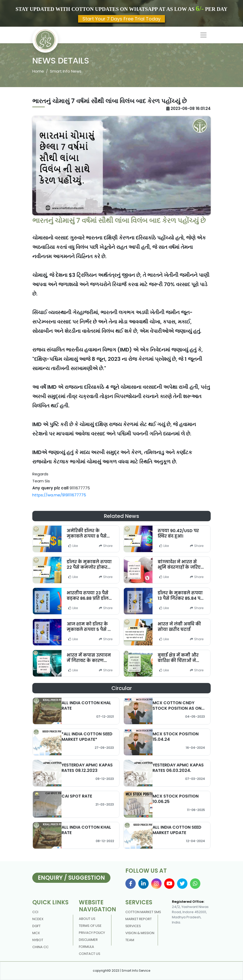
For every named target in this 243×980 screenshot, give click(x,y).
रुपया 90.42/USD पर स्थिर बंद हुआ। (178, 533)
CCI (35, 912)
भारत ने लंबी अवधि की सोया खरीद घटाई (179, 627)
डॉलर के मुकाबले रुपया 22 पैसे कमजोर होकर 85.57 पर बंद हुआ (89, 567)
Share (106, 546)
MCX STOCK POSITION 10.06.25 (176, 799)
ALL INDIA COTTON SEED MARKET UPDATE (177, 830)
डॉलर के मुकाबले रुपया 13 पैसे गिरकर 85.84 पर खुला (180, 598)
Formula (86, 947)
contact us (90, 954)
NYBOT (38, 940)
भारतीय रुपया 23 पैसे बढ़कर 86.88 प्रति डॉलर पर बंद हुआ (89, 598)
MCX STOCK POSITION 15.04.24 (176, 737)
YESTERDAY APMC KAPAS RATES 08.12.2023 (87, 768)
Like (73, 546)
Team (130, 940)
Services (133, 926)
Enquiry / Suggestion (71, 878)
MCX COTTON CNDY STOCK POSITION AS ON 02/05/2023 (177, 708)
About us (87, 919)
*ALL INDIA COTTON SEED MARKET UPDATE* (87, 737)
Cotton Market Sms (143, 912)
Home (38, 71)
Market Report (139, 919)
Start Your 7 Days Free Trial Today (121, 19)
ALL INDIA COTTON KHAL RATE (86, 706)
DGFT (36, 926)
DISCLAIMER (88, 940)
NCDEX (38, 919)
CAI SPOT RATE (77, 796)
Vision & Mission (140, 933)
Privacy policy (92, 933)
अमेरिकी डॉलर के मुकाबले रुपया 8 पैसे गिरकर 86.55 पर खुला (88, 536)
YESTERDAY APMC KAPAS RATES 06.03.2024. (178, 768)
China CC (40, 947)
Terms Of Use (90, 926)
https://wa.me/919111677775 (59, 495)
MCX (36, 933)
